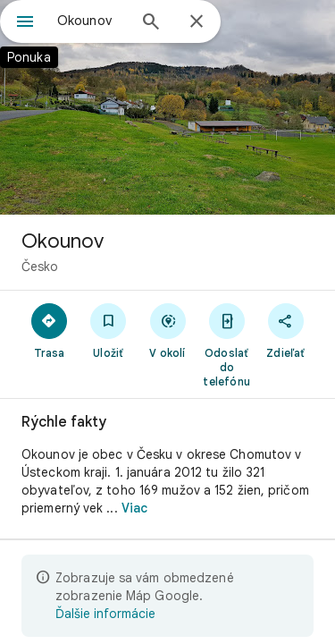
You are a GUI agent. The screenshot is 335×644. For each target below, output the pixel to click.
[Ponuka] (25, 23)
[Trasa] (49, 330)
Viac (134, 508)
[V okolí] (167, 330)
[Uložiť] (108, 330)
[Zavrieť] (197, 22)
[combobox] (92, 21)
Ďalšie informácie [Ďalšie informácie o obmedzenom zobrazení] (105, 614)
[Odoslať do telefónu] (227, 344)
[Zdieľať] (286, 330)
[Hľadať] (151, 23)
